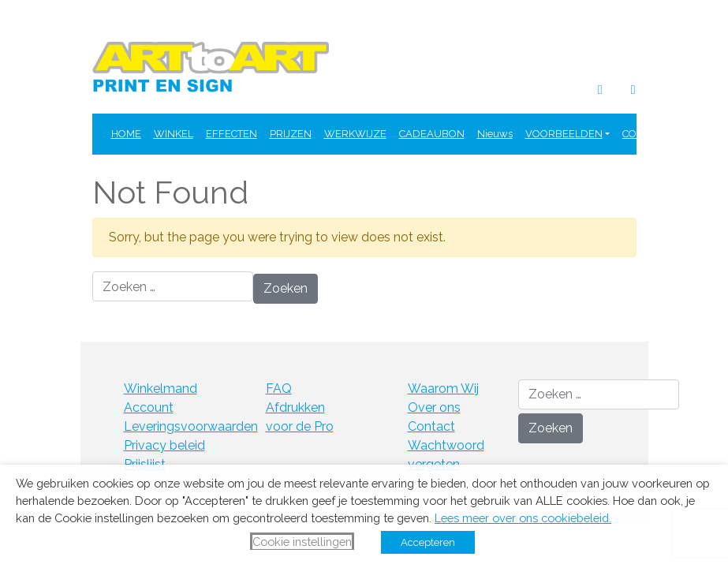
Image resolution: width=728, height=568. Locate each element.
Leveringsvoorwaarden (191, 426)
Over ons (434, 407)
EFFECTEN (231, 134)
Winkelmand (161, 389)
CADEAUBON (432, 134)
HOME (126, 134)
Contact (431, 426)
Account (149, 407)
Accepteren (428, 542)
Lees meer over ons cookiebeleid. (523, 518)
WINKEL (174, 134)
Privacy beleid (164, 445)
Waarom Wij (443, 389)
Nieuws (495, 134)
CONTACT (645, 134)
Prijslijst (145, 464)
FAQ (691, 134)
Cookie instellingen (302, 542)
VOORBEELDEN (564, 134)
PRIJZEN (291, 134)
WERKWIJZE (355, 134)
